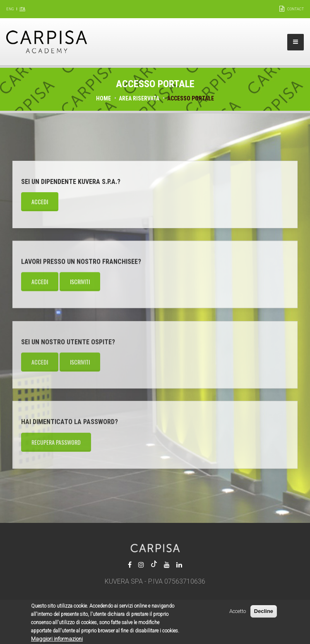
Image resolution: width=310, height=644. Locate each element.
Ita (22, 9)
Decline (264, 614)
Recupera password (56, 442)
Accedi (40, 202)
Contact (296, 9)
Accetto (238, 614)
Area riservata (139, 98)
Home (103, 98)
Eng (10, 9)
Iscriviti (80, 282)
